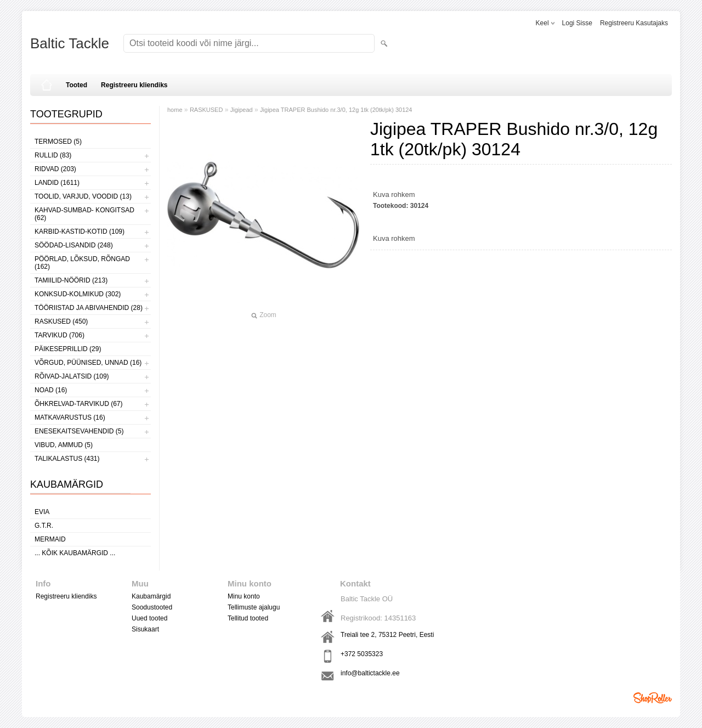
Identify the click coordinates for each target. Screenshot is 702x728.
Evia (42, 512)
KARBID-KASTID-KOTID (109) (80, 232)
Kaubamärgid (151, 596)
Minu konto (244, 596)
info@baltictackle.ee (370, 673)
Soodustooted (152, 607)
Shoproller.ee (653, 698)
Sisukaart (145, 629)
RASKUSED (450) (61, 321)
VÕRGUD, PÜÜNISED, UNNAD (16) (88, 363)
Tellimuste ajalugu (254, 607)
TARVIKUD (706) (60, 335)
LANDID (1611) (57, 183)
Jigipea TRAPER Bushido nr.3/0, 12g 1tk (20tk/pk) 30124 (336, 110)
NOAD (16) (51, 390)
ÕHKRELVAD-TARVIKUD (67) (78, 404)
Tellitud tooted (248, 618)
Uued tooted (149, 618)
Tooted (77, 85)
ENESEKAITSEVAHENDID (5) (79, 431)
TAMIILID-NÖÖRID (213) (71, 280)
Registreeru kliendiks (134, 85)
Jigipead (242, 110)
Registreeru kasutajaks (634, 23)
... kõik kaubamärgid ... (75, 553)
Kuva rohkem (394, 194)
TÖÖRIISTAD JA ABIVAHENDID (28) (89, 308)
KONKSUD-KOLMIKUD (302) (78, 294)
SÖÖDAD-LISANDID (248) (74, 245)
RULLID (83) (53, 155)
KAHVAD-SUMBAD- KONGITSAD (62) (84, 214)
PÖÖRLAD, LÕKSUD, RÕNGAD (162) (82, 263)
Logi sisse (577, 23)
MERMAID (50, 539)
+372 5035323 (362, 654)
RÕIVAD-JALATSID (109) (72, 376)
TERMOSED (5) (58, 142)
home (175, 110)
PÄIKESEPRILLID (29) (68, 349)
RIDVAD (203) (55, 169)
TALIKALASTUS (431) (67, 459)
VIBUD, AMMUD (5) (64, 445)
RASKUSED (206, 110)
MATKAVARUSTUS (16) (70, 417)
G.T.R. (44, 526)
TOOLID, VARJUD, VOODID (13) (83, 196)
